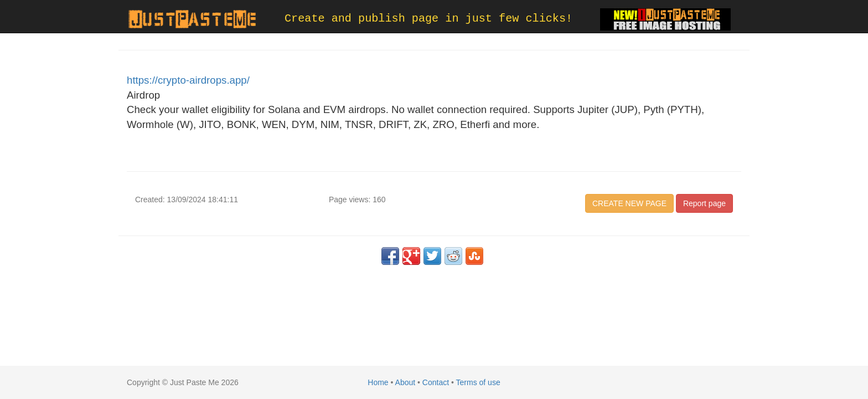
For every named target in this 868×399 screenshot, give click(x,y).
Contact (436, 382)
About (405, 382)
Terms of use (478, 382)
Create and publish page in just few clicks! (428, 19)
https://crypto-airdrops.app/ (188, 80)
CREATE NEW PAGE (629, 203)
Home (378, 382)
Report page (704, 203)
